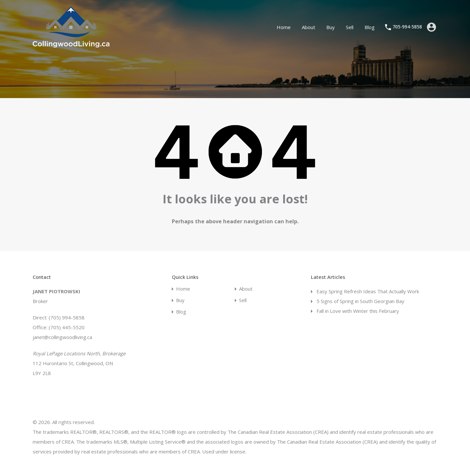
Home (284, 27)
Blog (370, 27)
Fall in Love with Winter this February (358, 311)
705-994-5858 (407, 27)
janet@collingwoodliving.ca (62, 337)
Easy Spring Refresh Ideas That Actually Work (368, 291)
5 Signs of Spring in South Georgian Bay (360, 301)
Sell (350, 27)
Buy (331, 27)
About (308, 27)
